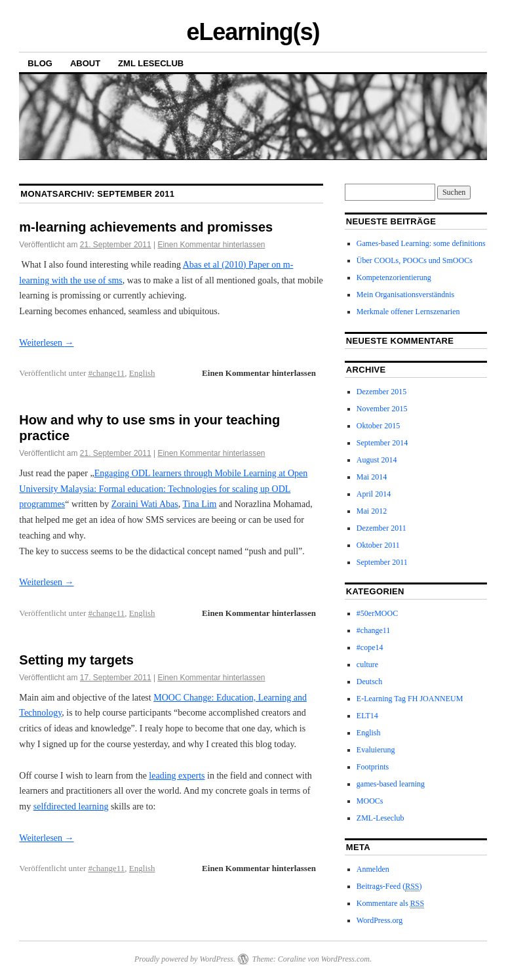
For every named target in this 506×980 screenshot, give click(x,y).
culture (367, 664)
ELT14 (367, 716)
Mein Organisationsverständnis (405, 295)
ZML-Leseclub (380, 818)
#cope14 (370, 647)
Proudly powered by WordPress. (185, 959)
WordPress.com (345, 959)
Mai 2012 (372, 511)
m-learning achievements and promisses (146, 227)
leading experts (177, 776)
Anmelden (373, 869)
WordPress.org (379, 920)
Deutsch (369, 682)
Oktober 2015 (378, 426)
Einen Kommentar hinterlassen (211, 245)
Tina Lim (199, 504)
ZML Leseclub (151, 63)
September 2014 (382, 443)
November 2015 (382, 409)
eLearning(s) (253, 32)
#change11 (107, 373)
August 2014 (377, 460)
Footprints (373, 767)
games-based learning (391, 784)
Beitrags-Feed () (389, 887)
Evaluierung (376, 750)
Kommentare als (390, 904)
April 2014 (374, 494)
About (85, 63)
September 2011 (382, 562)
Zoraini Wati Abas (145, 504)
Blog (40, 63)
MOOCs (370, 801)
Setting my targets (76, 660)
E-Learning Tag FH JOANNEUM (410, 699)
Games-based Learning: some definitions (421, 243)
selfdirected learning (71, 806)
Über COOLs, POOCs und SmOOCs (415, 260)
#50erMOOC (377, 613)
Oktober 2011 (378, 545)
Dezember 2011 (381, 528)
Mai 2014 (372, 477)
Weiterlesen (46, 343)
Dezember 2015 (381, 392)
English (142, 373)
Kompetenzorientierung (394, 277)
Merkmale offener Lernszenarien (408, 312)
